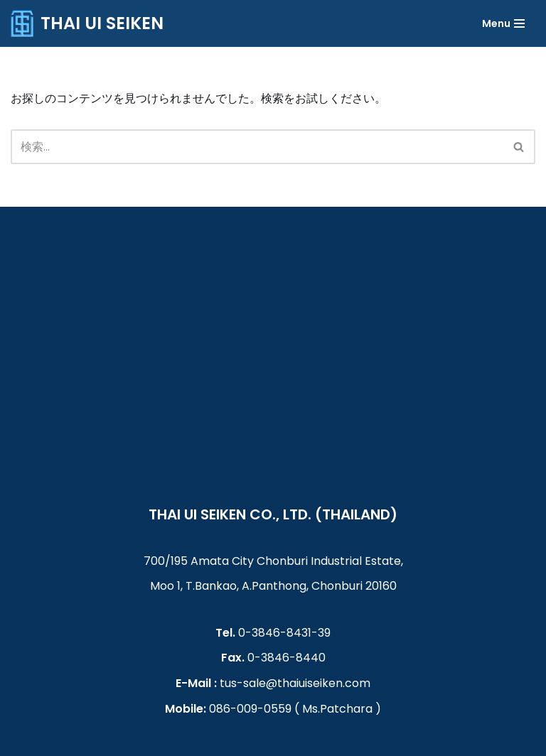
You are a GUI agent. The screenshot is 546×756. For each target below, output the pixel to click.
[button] (519, 147)
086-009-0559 (250, 709)
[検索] (519, 147)
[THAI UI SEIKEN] (87, 23)
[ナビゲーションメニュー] (503, 23)
